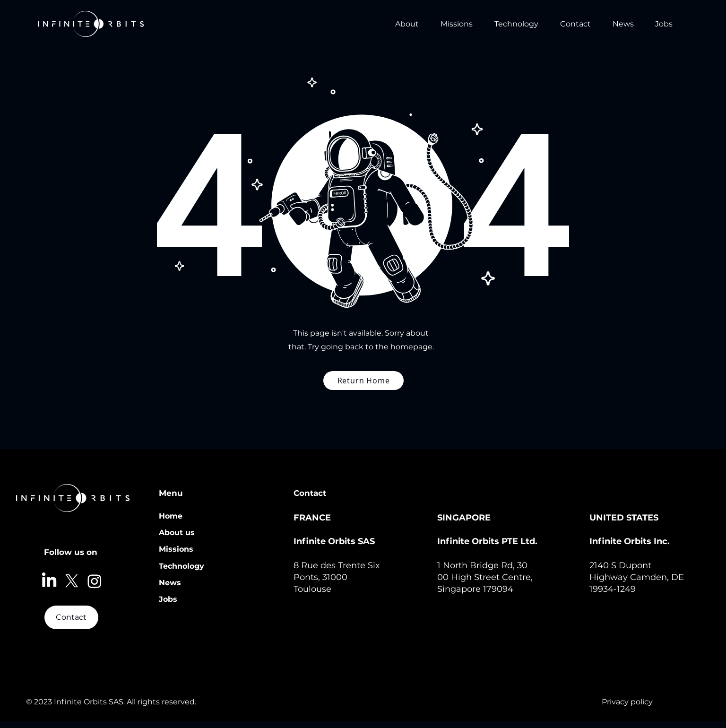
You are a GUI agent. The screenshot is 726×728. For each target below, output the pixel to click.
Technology (181, 566)
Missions (176, 549)
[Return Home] (363, 381)
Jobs (168, 599)
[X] (72, 581)
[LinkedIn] (49, 581)
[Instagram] (95, 581)
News (170, 583)
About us (177, 533)
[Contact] (71, 617)
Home (171, 516)
